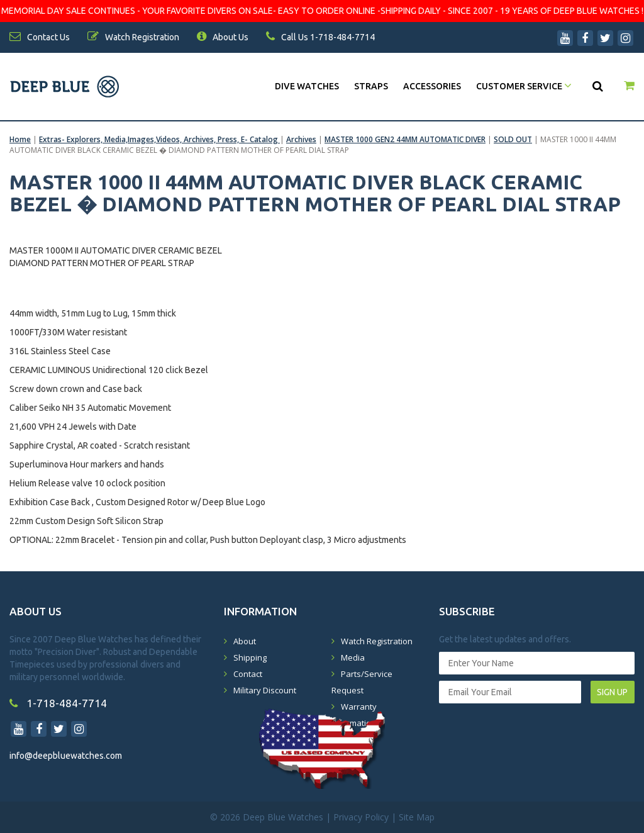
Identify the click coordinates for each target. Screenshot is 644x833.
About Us (223, 37)
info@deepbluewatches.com (66, 756)
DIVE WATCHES (307, 86)
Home (20, 139)
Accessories (432, 86)
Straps (371, 86)
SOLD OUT (513, 139)
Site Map (417, 817)
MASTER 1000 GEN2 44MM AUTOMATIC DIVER (405, 139)
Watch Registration (377, 641)
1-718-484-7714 (58, 703)
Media (353, 657)
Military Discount (265, 690)
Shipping (250, 657)
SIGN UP (612, 692)
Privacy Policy (361, 817)
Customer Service (524, 86)
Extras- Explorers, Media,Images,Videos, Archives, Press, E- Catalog (159, 139)
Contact (248, 674)
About (245, 641)
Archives (301, 139)
